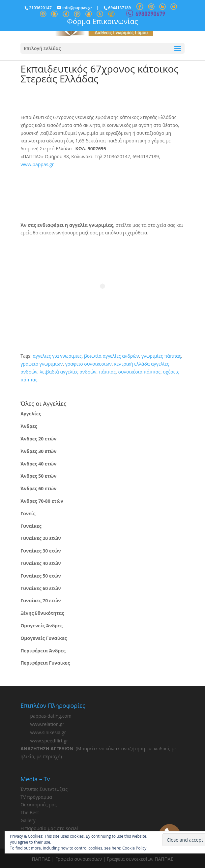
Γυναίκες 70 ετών (41, 600)
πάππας (107, 372)
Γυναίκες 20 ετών (41, 538)
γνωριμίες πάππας (161, 356)
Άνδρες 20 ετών (38, 439)
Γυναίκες (31, 526)
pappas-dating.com (51, 716)
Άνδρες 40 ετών (38, 464)
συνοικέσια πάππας (139, 372)
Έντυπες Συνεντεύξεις (44, 789)
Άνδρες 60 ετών (38, 488)
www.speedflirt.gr (49, 741)
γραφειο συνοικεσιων (88, 364)
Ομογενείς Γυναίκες (44, 638)
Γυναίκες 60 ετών (41, 588)
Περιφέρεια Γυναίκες (45, 663)
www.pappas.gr (37, 164)
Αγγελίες (31, 414)
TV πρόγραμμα (36, 797)
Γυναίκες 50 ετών (41, 576)
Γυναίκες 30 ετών (41, 551)
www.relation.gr (47, 724)
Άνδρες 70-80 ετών (42, 501)
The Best (30, 812)
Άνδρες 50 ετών (38, 476)
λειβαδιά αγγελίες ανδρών (68, 372)
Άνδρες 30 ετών (38, 451)
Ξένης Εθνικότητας (42, 613)
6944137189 (119, 8)
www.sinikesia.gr (48, 732)
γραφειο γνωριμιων (42, 364)
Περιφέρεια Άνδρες (43, 651)
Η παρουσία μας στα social (49, 828)
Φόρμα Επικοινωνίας (102, 21)
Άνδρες (29, 426)
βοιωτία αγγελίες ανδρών (112, 356)
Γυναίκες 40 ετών (41, 563)
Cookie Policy (134, 848)
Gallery (28, 820)
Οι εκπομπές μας (39, 805)
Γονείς (28, 513)
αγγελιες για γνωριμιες (57, 356)
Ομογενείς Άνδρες (42, 626)
